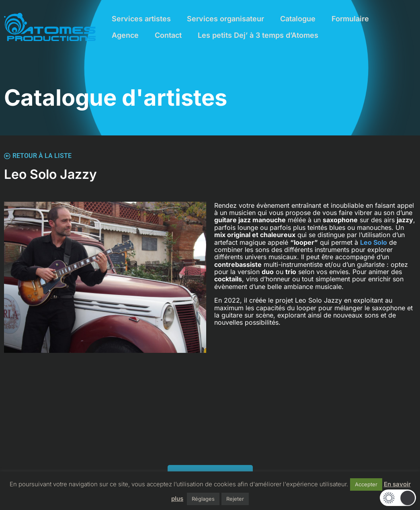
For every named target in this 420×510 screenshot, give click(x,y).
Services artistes (141, 19)
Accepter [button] (366, 484)
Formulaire (350, 19)
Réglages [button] (203, 499)
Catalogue (298, 19)
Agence (125, 35)
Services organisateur (225, 19)
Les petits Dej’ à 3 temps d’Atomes (258, 35)
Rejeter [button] (235, 499)
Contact (168, 35)
